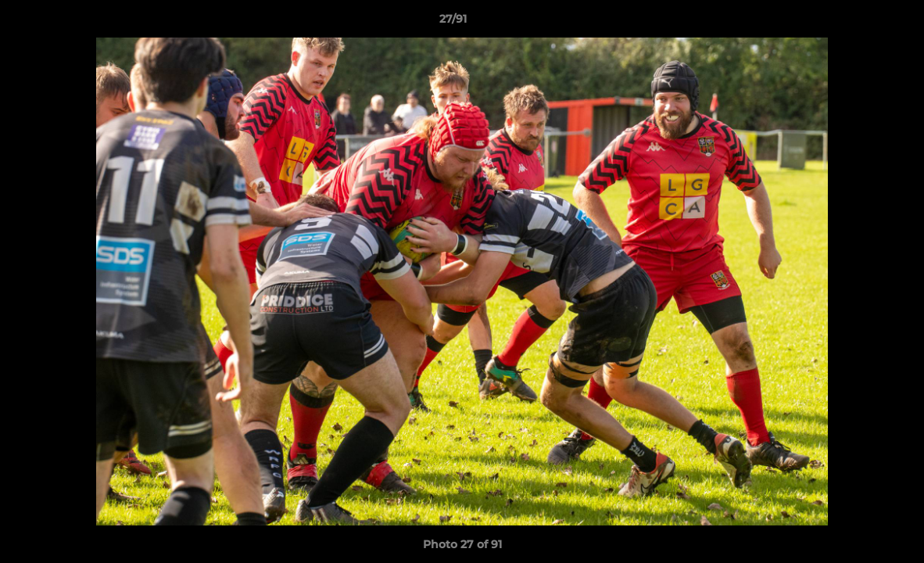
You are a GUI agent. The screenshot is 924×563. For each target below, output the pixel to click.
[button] (858, 23)
